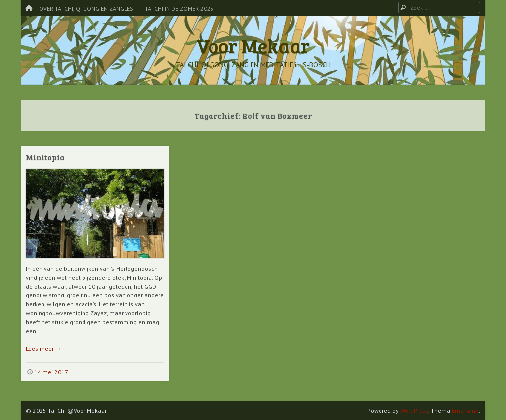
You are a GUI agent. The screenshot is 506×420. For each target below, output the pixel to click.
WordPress (414, 410)
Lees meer (43, 349)
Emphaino (465, 410)
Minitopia (45, 157)
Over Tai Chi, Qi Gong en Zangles (86, 9)
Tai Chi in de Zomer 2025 (179, 9)
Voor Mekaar (253, 45)
